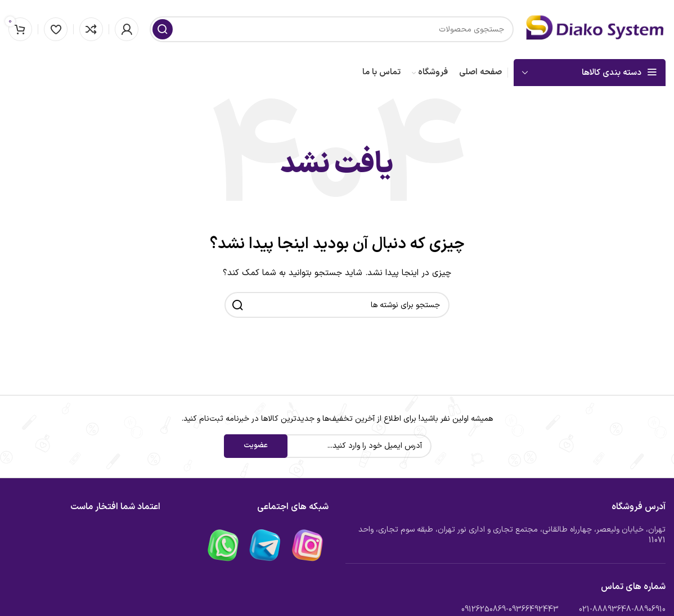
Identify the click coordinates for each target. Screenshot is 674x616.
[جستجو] (332, 29)
